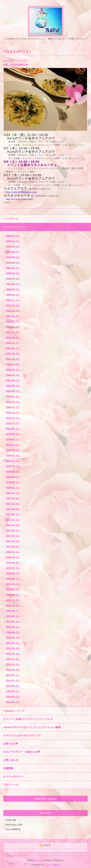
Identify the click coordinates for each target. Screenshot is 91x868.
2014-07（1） (13, 680)
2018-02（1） (13, 482)
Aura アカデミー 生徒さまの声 (22, 752)
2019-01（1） (13, 455)
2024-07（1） (13, 279)
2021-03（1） (13, 359)
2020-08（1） (13, 386)
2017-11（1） (13, 498)
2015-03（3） (13, 638)
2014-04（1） (13, 691)
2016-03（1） (13, 584)
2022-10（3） (13, 332)
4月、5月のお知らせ (16, 65)
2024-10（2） (13, 273)
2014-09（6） (13, 670)
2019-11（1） (13, 418)
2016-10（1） (13, 557)
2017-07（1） (13, 520)
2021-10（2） (13, 354)
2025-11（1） (13, 241)
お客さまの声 (11, 744)
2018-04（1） (13, 477)
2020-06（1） (13, 391)
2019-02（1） (13, 450)
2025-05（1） (13, 257)
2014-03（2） (13, 697)
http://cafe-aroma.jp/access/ (22, 192)
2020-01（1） (13, 407)
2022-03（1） (13, 343)
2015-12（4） (13, 595)
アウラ (38, 860)
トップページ (11, 219)
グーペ (48, 865)
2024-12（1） (13, 268)
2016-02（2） (13, 589)
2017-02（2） (13, 547)
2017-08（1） (13, 514)
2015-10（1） (13, 605)
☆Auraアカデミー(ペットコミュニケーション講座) (32, 727)
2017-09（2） (13, 509)
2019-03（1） (13, 445)
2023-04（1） (13, 316)
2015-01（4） (13, 648)
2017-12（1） (13, 493)
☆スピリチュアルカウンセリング (22, 735)
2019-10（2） (13, 423)
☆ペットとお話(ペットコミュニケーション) (28, 719)
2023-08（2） (13, 311)
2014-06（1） (13, 686)
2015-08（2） (13, 616)
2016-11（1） (13, 552)
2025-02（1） (13, 263)
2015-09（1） (13, 611)
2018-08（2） (13, 472)
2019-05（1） (13, 439)
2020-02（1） (13, 402)
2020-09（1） (13, 380)
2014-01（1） (13, 702)
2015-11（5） (13, 600)
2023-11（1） (13, 300)
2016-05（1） (13, 579)
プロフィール (11, 785)
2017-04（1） (13, 536)
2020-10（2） (13, 375)
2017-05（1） (13, 530)
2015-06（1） (13, 627)
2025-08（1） (13, 252)
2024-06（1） (13, 284)
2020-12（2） (13, 370)
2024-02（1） (13, 289)
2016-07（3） (13, 568)
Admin (56, 865)
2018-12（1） (13, 461)
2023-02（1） (13, 321)
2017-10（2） (13, 504)
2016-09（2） (13, 563)
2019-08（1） (13, 434)
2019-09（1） (13, 429)
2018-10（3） (13, 466)
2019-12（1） (13, 413)
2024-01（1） (13, 295)
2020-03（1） (13, 396)
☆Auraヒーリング (14, 711)
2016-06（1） (13, 573)
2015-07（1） (13, 622)
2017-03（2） (13, 541)
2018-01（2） (13, 488)
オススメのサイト (13, 776)
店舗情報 (8, 768)
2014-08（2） (13, 675)
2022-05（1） (13, 338)
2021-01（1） (13, 364)
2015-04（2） (13, 632)
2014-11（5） (13, 659)
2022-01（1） (13, 348)
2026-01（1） (13, 236)
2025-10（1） (13, 246)
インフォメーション (15, 227)
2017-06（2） (13, 525)
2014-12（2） (13, 654)
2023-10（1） (13, 305)
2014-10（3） (13, 664)
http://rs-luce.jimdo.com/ (20, 199)
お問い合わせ (11, 760)
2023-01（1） (13, 327)
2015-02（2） (13, 643)
